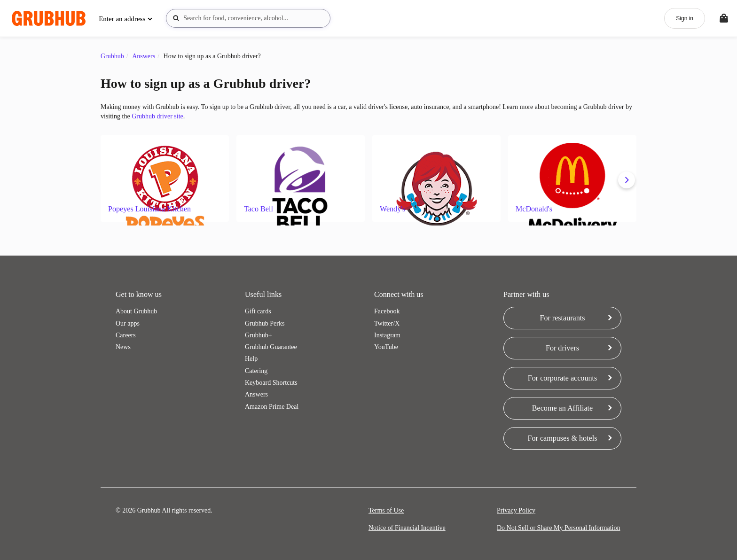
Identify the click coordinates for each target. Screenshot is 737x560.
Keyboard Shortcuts (271, 383)
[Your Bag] (724, 18)
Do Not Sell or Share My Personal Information (558, 528)
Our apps (128, 323)
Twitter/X (387, 323)
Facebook (387, 311)
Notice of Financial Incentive (407, 528)
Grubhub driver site (157, 116)
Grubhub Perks (265, 323)
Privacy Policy (516, 510)
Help (251, 359)
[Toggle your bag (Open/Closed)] (724, 18)
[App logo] (49, 19)
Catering (256, 371)
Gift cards (258, 311)
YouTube (386, 347)
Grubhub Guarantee (271, 347)
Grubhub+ (259, 335)
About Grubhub (136, 311)
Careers (126, 335)
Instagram (387, 335)
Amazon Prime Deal (272, 407)
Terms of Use (386, 510)
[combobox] (248, 18)
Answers (256, 394)
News (123, 347)
